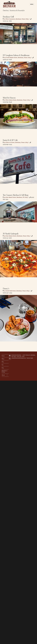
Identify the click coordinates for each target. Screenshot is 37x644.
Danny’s (6, 289)
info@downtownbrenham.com (19, 358)
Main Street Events (5, 371)
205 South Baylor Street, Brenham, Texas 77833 (17, 58)
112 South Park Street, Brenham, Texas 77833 (17, 291)
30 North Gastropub (11, 234)
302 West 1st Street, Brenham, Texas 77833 (16, 142)
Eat (3, 365)
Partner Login (30, 358)
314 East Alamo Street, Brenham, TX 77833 (16, 197)
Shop (3, 359)
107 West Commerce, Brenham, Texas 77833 (16, 19)
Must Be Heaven (9, 98)
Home (3, 356)
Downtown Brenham (16, 355)
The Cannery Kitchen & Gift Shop (16, 195)
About (3, 375)
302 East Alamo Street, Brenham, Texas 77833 (17, 236)
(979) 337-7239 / (21, 357)
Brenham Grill (8, 17)
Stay (3, 368)
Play (3, 362)
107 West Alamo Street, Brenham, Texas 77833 (17, 100)
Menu (32, 4)
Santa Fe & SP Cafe (10, 140)
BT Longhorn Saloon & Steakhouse (16, 55)
